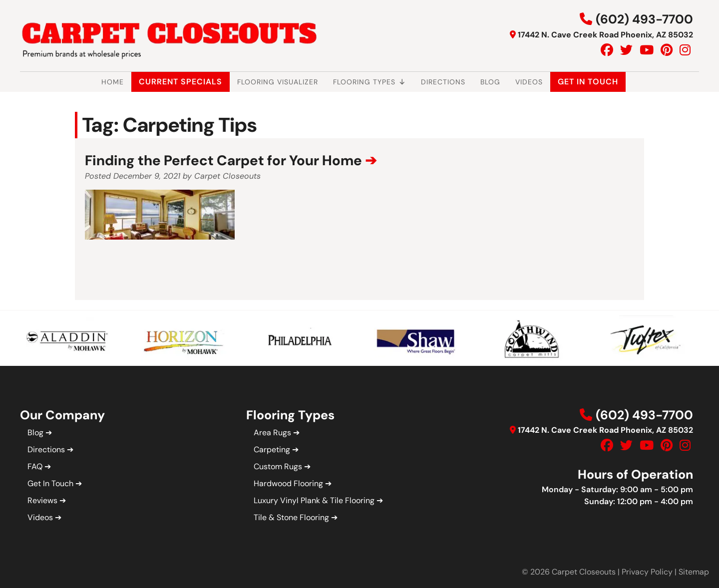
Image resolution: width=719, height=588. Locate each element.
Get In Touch (588, 82)
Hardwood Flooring (288, 483)
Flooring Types (369, 82)
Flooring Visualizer (278, 82)
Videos (529, 82)
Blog (490, 82)
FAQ (35, 466)
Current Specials (180, 82)
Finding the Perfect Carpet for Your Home (223, 160)
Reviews (42, 500)
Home (113, 82)
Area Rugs (272, 433)
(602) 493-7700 (644, 19)
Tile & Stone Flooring (291, 517)
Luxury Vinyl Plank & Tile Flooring (314, 500)
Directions (443, 82)
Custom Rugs (278, 466)
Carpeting (272, 449)
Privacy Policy (647, 572)
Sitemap (694, 572)
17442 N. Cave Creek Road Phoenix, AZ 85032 (605, 35)
